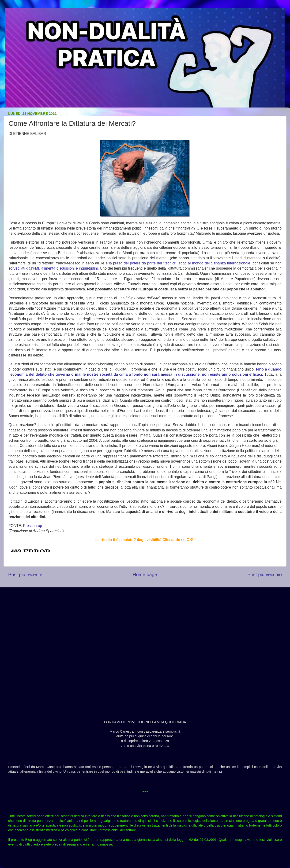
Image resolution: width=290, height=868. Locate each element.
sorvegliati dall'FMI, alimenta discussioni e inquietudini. (54, 268)
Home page (145, 575)
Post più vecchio (265, 575)
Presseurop (32, 526)
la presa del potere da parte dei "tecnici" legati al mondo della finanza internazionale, (180, 263)
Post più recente (25, 575)
